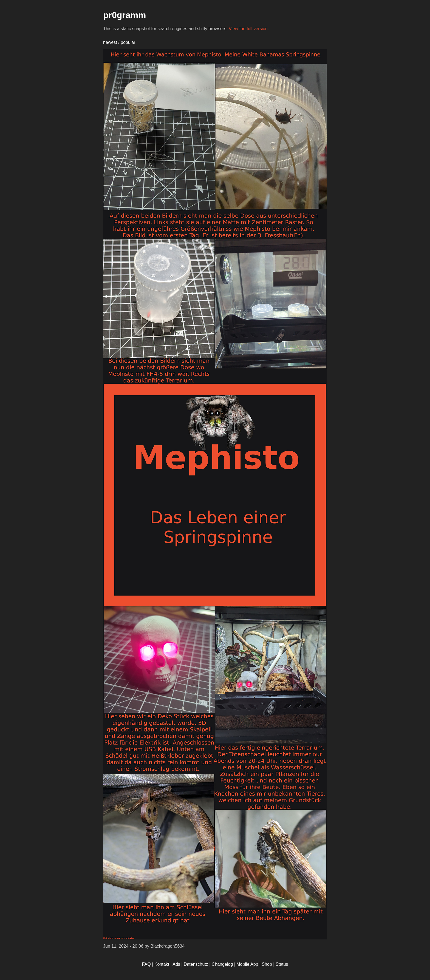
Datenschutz (196, 964)
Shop (267, 964)
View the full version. (249, 29)
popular (128, 42)
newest (110, 42)
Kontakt (162, 964)
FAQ (146, 964)
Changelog (222, 964)
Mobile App (247, 964)
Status (282, 964)
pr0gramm (125, 15)
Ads (176, 964)
